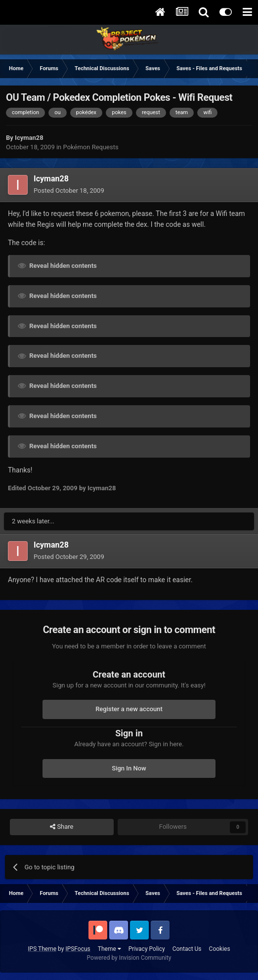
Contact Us (187, 949)
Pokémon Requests (91, 147)
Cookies (220, 949)
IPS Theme (42, 949)
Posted (69, 191)
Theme (109, 949)
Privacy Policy (147, 949)
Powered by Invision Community (129, 958)
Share (62, 827)
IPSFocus (78, 949)
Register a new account (129, 709)
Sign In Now (129, 768)
